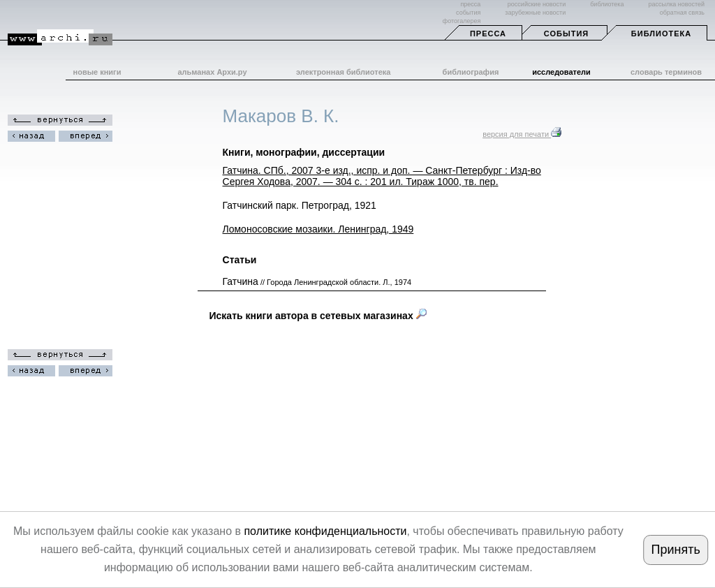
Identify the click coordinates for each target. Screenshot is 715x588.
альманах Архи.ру (212, 72)
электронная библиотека (343, 72)
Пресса (488, 34)
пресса (470, 4)
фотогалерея (462, 21)
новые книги (97, 72)
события (468, 13)
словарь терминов (666, 72)
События (566, 34)
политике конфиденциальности (325, 531)
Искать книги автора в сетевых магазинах (318, 316)
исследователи (561, 72)
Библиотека (661, 34)
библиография (471, 72)
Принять (675, 550)
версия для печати (522, 134)
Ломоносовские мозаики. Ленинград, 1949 (318, 229)
